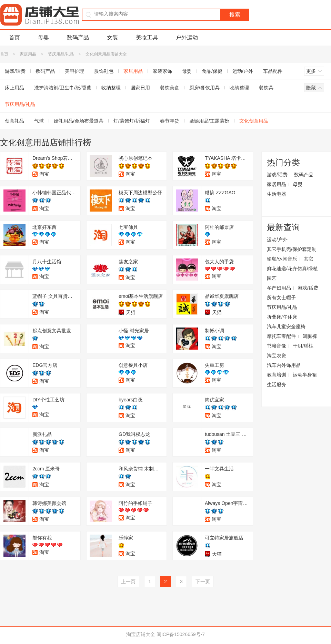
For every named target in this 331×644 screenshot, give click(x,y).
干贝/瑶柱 (303, 346)
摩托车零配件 (281, 336)
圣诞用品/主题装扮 (209, 121)
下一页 (203, 582)
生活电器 (277, 194)
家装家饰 (162, 71)
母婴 (43, 37)
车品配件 (273, 71)
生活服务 (277, 384)
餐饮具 (266, 88)
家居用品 (28, 54)
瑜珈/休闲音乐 (282, 259)
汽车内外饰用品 (284, 365)
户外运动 (187, 37)
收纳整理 (111, 88)
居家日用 (140, 88)
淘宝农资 (277, 355)
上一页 (128, 582)
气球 (39, 121)
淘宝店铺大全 (141, 634)
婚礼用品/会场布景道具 (79, 121)
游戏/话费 (277, 175)
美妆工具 (147, 37)
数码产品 (78, 37)
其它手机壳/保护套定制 (292, 249)
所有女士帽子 (281, 297)
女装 (112, 37)
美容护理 (74, 71)
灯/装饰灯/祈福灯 (132, 121)
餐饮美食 (170, 88)
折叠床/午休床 (282, 317)
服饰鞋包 (104, 71)
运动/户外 (243, 71)
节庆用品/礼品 (61, 54)
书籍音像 (277, 346)
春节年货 (170, 121)
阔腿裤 (310, 336)
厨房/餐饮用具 (204, 88)
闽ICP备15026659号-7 (181, 634)
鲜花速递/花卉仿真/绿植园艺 (292, 273)
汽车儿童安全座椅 (286, 326)
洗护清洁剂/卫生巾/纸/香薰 (63, 88)
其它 (309, 259)
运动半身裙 (305, 375)
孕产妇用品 (279, 288)
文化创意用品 (254, 121)
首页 (14, 37)
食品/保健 (212, 71)
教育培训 (277, 375)
